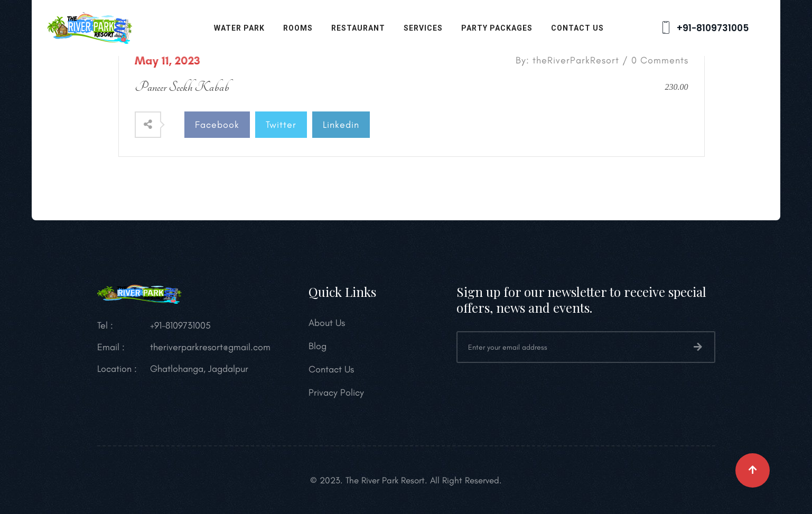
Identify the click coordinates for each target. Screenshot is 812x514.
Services (423, 28)
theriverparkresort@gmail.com (210, 347)
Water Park (239, 28)
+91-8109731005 (704, 28)
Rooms (298, 28)
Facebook (217, 125)
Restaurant (358, 28)
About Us (327, 323)
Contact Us (577, 28)
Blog (318, 346)
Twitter (281, 125)
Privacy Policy (336, 392)
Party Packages (497, 28)
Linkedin (341, 125)
